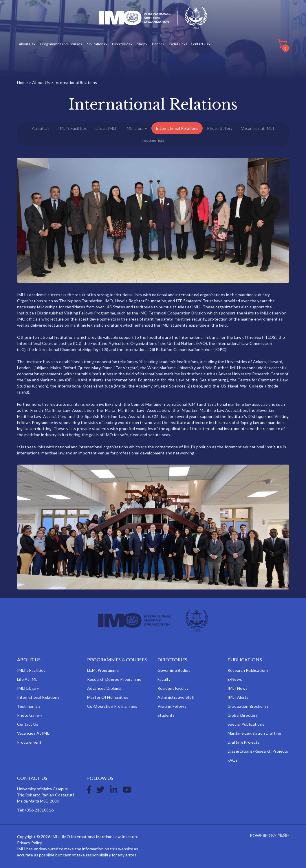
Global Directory (243, 715)
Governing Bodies (174, 670)
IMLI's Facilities (72, 128)
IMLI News (238, 688)
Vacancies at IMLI (258, 128)
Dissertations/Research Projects (258, 751)
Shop (141, 44)
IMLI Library (136, 128)
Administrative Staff (176, 697)
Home (23, 82)
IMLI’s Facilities (31, 670)
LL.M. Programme (103, 670)
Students (166, 715)
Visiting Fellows (172, 706)
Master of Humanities (108, 697)
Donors (158, 44)
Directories (121, 44)
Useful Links (177, 44)
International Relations (177, 128)
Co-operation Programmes (112, 706)
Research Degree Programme (114, 679)
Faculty (164, 679)
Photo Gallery (220, 128)
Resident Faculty (173, 688)
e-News (235, 679)
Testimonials (153, 140)
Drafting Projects (243, 742)
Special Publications (246, 724)
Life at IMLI (106, 128)
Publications (95, 44)
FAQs (233, 760)
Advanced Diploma (104, 688)
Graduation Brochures (248, 706)
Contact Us (199, 44)
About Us (26, 44)
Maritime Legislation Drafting (254, 733)
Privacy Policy (30, 843)
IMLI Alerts (238, 697)
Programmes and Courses (61, 44)
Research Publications (248, 670)
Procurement (29, 742)
